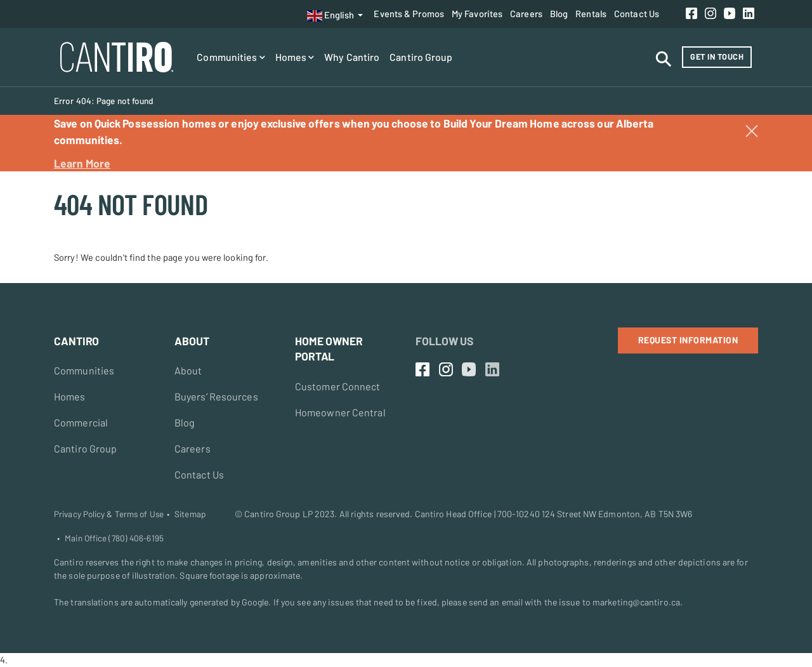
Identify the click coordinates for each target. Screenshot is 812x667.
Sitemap (190, 514)
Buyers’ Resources (216, 396)
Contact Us (637, 13)
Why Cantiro (352, 57)
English (331, 16)
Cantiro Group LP (278, 514)
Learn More (82, 163)
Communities (231, 57)
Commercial (81, 422)
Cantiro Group (421, 57)
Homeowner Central (340, 412)
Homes (295, 57)
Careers (526, 13)
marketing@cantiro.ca (636, 602)
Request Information (688, 340)
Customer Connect (338, 386)
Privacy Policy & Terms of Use (109, 514)
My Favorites (477, 13)
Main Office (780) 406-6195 (114, 538)
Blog (559, 13)
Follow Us (444, 341)
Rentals (591, 13)
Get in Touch (717, 56)
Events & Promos (409, 13)
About (188, 370)
